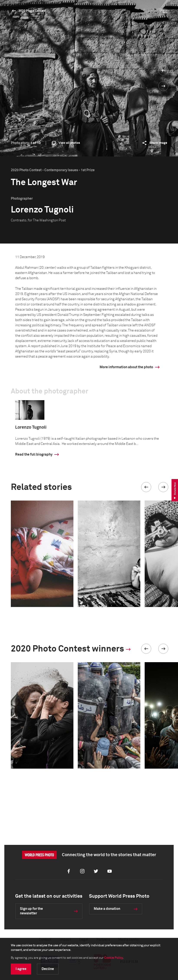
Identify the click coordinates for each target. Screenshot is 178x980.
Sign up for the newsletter (31, 911)
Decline (48, 969)
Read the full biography (34, 454)
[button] (146, 487)
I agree (21, 969)
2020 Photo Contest (32, 11)
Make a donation (107, 909)
